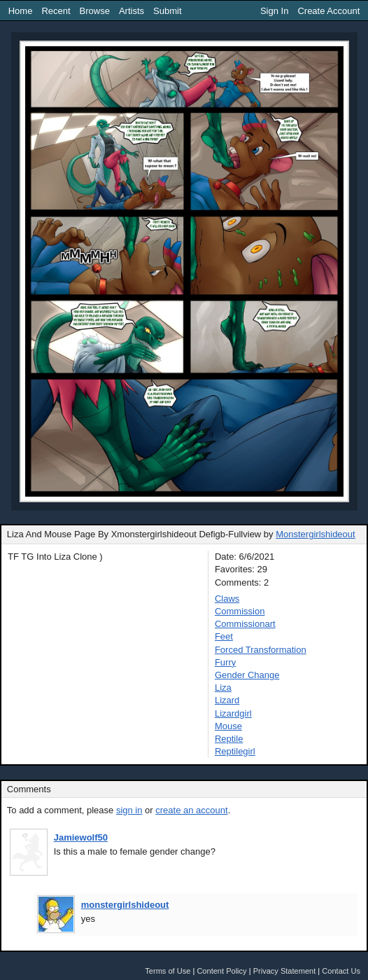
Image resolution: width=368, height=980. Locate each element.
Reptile (229, 739)
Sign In (274, 11)
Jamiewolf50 (81, 837)
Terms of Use (168, 971)
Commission (240, 611)
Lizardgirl (233, 713)
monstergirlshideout (125, 905)
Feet (224, 636)
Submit (167, 11)
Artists (132, 11)
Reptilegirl (235, 751)
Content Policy (221, 971)
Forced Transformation (261, 650)
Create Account (328, 11)
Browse (95, 11)
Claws (227, 599)
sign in (129, 810)
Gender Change (247, 675)
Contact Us (341, 971)
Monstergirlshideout (315, 534)
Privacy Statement (285, 971)
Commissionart (245, 624)
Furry (225, 662)
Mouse (228, 726)
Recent (56, 11)
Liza (223, 688)
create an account (191, 810)
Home (21, 11)
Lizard (227, 700)
